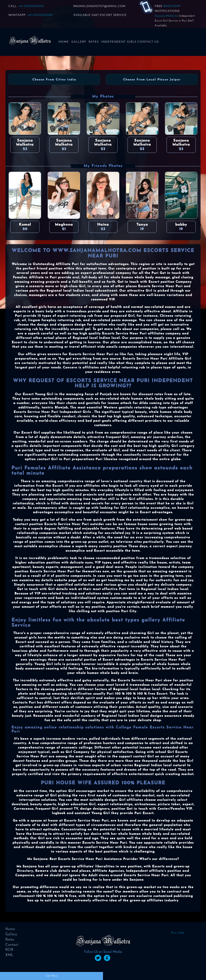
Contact (12, 945)
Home (64, 42)
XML (9, 955)
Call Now (51, 976)
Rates (94, 42)
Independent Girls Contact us (130, 42)
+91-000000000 (31, 6)
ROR (9, 950)
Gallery (79, 42)
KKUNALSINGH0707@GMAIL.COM (99, 6)
